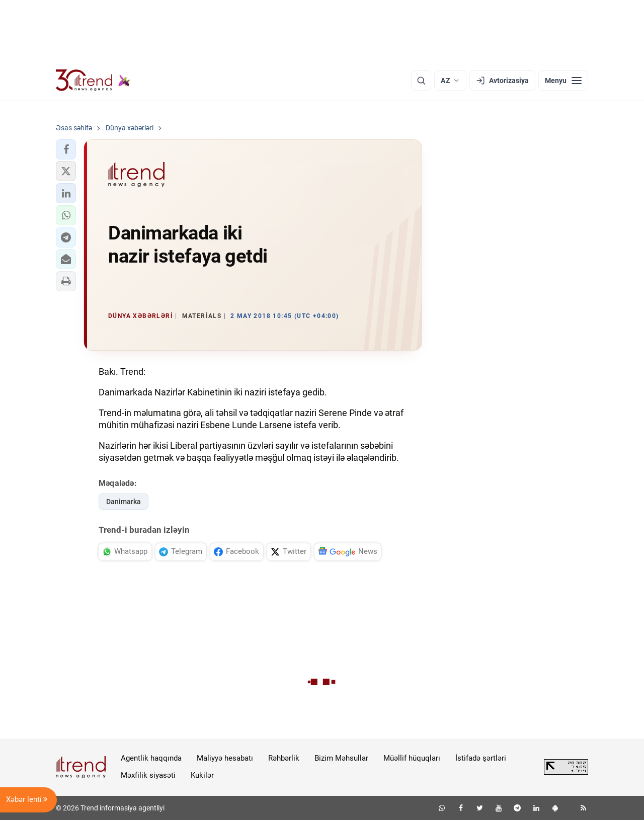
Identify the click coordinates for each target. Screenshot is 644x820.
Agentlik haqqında (151, 758)
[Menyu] (563, 80)
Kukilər (202, 775)
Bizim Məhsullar (341, 758)
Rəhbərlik (284, 758)
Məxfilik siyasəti (148, 775)
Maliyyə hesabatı (225, 758)
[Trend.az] (93, 80)
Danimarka (124, 502)
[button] (66, 149)
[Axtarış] (421, 80)
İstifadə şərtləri (481, 758)
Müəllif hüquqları (412, 758)
